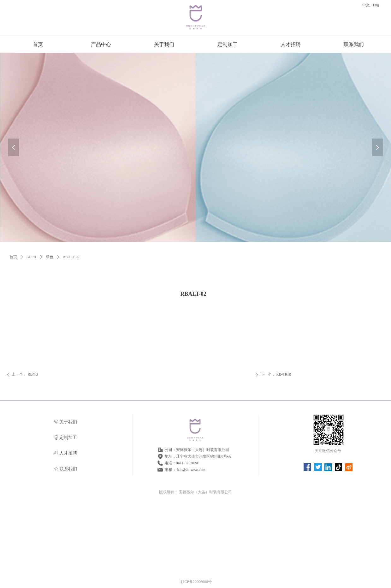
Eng (376, 5)
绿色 (50, 257)
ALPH (31, 257)
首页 (13, 257)
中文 (366, 5)
